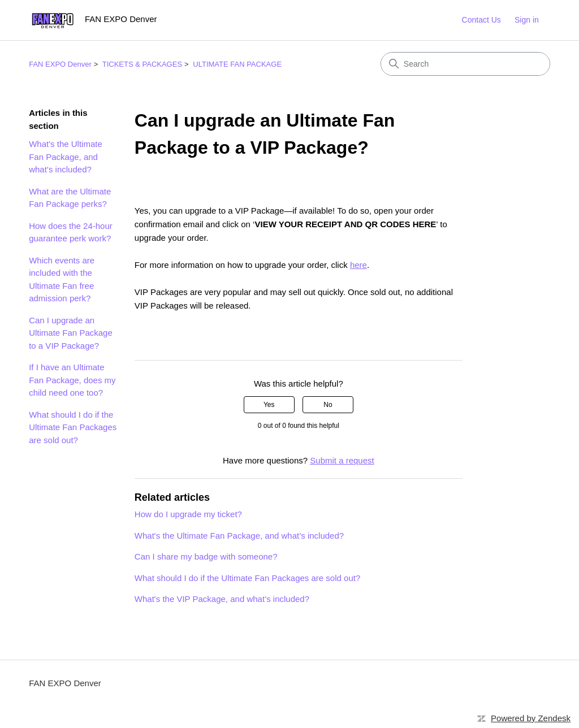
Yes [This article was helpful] (269, 405)
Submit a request (342, 460)
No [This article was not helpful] (328, 405)
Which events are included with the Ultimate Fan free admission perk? (62, 279)
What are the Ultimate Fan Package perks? (70, 198)
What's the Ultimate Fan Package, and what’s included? (66, 157)
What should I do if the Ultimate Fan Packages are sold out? (73, 427)
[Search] (465, 64)
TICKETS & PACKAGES (142, 64)
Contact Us (481, 20)
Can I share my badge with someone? (206, 556)
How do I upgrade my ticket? (188, 514)
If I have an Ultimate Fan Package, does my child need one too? (72, 380)
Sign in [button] (527, 20)
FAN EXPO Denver (60, 64)
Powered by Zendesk (531, 718)
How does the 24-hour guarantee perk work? (71, 232)
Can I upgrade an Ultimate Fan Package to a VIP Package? (71, 333)
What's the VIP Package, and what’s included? (222, 599)
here (358, 265)
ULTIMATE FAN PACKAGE (237, 64)
